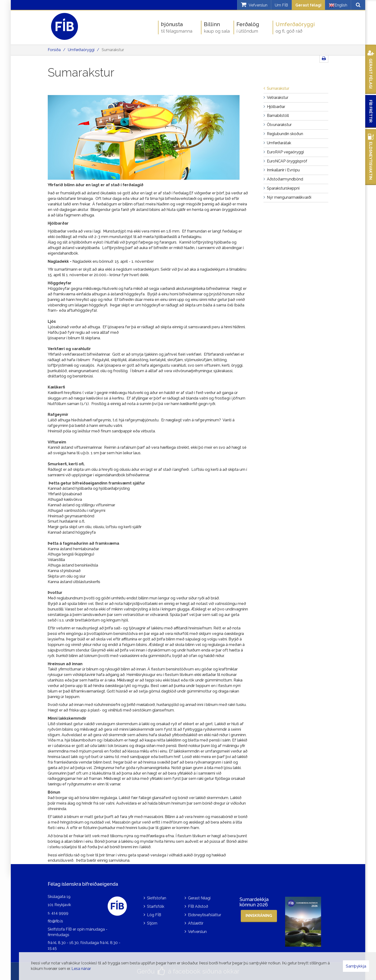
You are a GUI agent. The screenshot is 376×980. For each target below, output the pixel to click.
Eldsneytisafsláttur (205, 915)
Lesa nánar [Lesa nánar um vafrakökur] (81, 969)
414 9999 (60, 913)
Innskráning (259, 916)
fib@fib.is (55, 921)
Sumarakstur (113, 50)
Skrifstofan (157, 898)
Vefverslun (197, 932)
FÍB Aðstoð (198, 906)
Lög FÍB (154, 915)
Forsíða (54, 50)
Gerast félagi (308, 5)
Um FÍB (281, 5)
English (338, 5)
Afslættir (196, 923)
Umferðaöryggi (81, 50)
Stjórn (152, 923)
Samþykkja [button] (356, 966)
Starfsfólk (156, 906)
